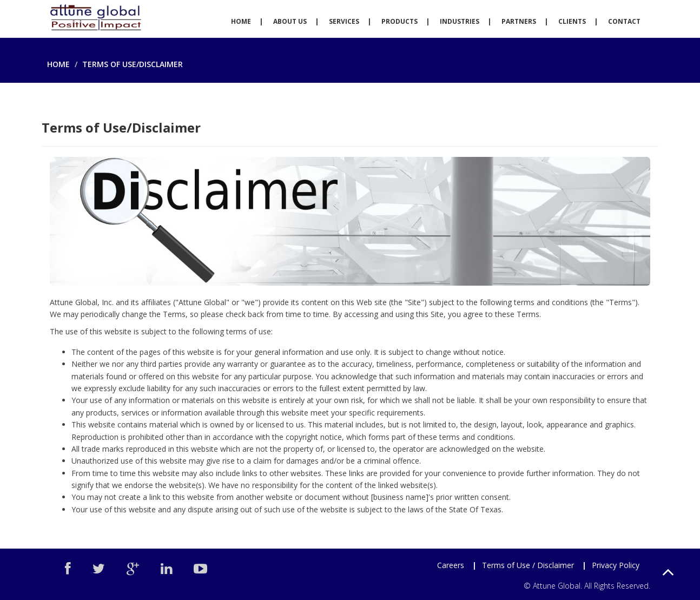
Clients (572, 21)
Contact (624, 21)
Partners (519, 21)
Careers (451, 565)
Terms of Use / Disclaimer (528, 565)
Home (241, 21)
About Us (290, 21)
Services (344, 21)
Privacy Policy (616, 565)
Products (399, 21)
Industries (460, 21)
